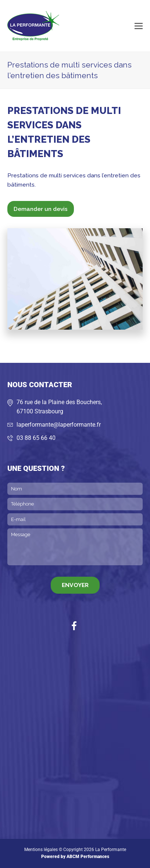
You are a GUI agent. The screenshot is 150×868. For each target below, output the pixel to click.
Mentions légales (41, 850)
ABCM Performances (88, 857)
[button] (139, 26)
